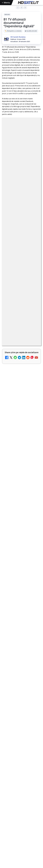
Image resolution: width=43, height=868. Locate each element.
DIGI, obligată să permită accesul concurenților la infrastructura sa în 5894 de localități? (16, 261)
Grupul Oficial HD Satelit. (14, 200)
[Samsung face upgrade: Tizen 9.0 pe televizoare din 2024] (35, 425)
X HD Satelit (21, 787)
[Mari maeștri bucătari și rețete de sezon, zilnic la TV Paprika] (35, 342)
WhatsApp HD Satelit (21, 769)
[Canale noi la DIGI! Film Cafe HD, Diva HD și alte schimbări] (35, 502)
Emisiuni (7, 15)
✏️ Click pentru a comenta (13, 31)
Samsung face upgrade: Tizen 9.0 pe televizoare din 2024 (17, 423)
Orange (37, 815)
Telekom (6, 819)
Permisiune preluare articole (21, 834)
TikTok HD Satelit (21, 781)
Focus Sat (20, 815)
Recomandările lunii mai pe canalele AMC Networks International (21, 531)
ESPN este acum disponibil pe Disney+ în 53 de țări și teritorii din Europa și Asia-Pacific (15, 289)
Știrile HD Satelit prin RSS (22, 799)
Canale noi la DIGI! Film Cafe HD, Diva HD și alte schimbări (16, 499)
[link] (21, 264)
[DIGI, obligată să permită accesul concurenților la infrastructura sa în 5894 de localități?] (35, 262)
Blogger (21, 853)
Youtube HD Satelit (21, 775)
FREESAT (11, 815)
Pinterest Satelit (22, 793)
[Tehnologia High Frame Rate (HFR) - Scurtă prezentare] (35, 449)
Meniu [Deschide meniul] (6, 3)
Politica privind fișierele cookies (21, 840)
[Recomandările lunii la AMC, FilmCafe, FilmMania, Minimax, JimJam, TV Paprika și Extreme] (35, 398)
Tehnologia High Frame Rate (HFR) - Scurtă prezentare (16, 446)
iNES (22, 819)
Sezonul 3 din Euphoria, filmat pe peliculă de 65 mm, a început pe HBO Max (21, 591)
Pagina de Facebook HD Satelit (22, 756)
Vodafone (15, 819)
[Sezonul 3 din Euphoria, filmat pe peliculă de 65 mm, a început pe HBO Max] (21, 605)
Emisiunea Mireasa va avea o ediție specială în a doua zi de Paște (17, 315)
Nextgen (29, 815)
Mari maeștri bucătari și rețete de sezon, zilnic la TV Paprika (16, 341)
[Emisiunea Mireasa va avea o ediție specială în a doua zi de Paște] (35, 317)
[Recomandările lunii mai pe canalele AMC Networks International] (21, 545)
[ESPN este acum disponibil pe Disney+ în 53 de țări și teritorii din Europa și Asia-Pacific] (35, 289)
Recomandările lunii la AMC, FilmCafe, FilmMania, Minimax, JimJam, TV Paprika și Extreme (16, 397)
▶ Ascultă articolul (31, 31)
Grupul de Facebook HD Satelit (22, 762)
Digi (5, 815)
